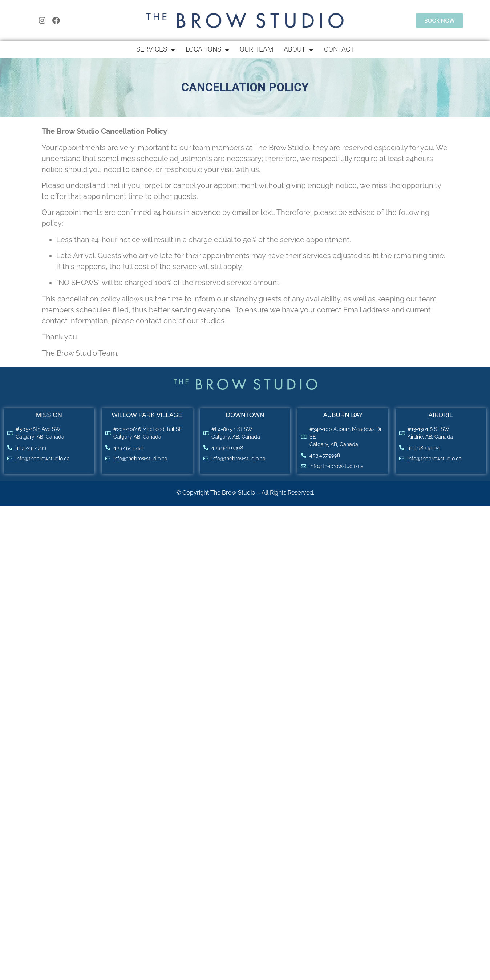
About (299, 49)
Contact (339, 49)
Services (156, 49)
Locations (207, 49)
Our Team (256, 49)
